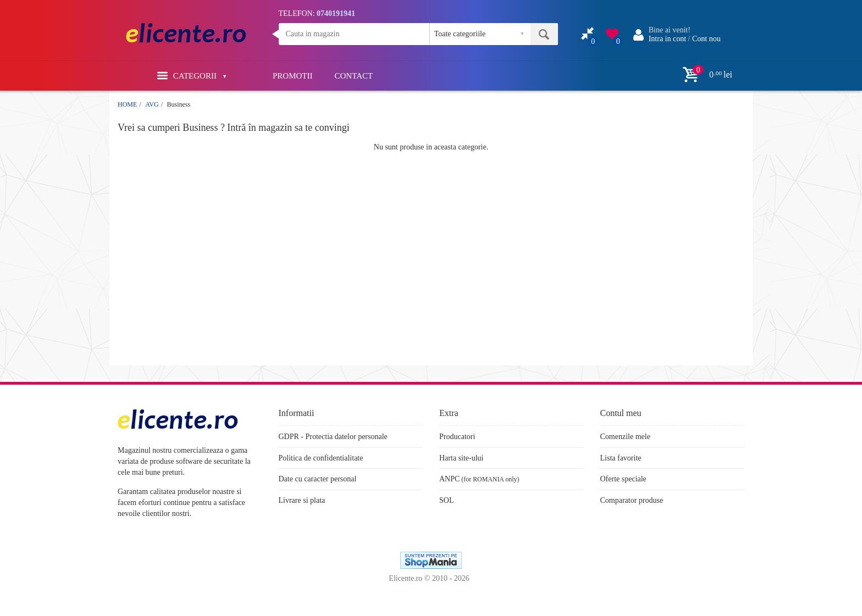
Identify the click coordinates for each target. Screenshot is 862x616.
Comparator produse (632, 500)
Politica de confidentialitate (321, 458)
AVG (152, 104)
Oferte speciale (623, 479)
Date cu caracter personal (318, 479)
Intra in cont (667, 39)
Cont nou (706, 39)
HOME (127, 104)
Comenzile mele (625, 437)
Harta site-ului (461, 458)
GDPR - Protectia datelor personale (333, 437)
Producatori (457, 437)
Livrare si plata (302, 500)
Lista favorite (621, 458)
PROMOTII (293, 76)
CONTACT (354, 76)
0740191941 (336, 13)
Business (178, 104)
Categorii (192, 76)
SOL (446, 500)
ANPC (449, 479)
